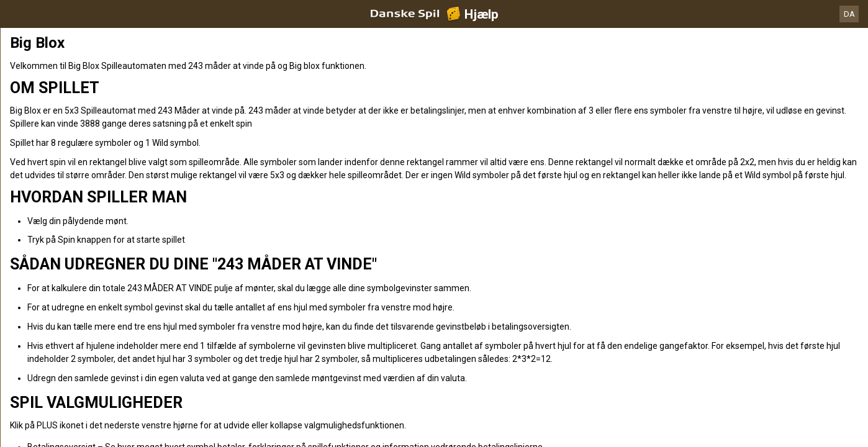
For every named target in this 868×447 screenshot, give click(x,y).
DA (849, 14)
